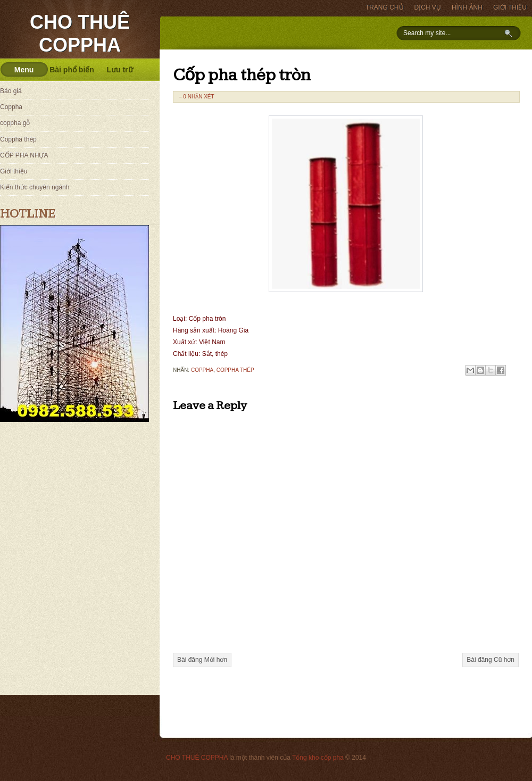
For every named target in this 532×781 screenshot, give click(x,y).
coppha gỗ (15, 123)
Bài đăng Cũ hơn (491, 660)
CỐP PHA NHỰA (24, 155)
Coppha (202, 370)
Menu (24, 70)
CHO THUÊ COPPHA (197, 758)
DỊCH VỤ (428, 7)
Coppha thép (235, 370)
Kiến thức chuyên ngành (35, 187)
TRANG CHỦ (385, 7)
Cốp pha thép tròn (242, 76)
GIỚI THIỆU (510, 7)
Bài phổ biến (72, 70)
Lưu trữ (119, 70)
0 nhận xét (198, 97)
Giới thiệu (14, 171)
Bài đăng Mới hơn (202, 660)
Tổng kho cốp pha (318, 758)
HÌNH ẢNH (467, 7)
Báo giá (11, 91)
